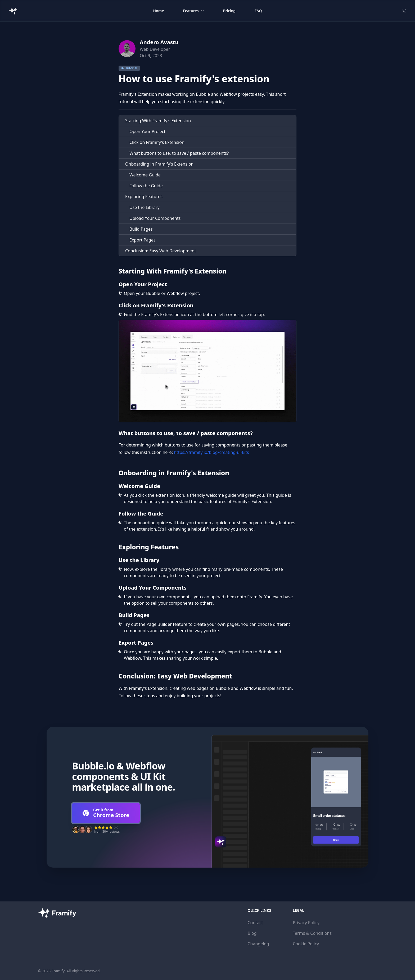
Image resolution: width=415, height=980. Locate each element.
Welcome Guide (145, 175)
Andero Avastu (159, 42)
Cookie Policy (306, 944)
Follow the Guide (146, 186)
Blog (252, 933)
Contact (255, 923)
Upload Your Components (155, 218)
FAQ (258, 11)
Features (193, 11)
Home (158, 11)
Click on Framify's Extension (157, 142)
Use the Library (145, 207)
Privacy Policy (306, 923)
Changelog (258, 944)
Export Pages (143, 240)
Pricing (229, 11)
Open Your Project (147, 131)
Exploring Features (144, 197)
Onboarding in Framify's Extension (159, 164)
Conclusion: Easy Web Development (161, 251)
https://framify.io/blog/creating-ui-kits (211, 452)
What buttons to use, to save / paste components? (179, 153)
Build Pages (141, 229)
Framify (58, 971)
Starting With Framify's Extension (158, 121)
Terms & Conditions (312, 933)
